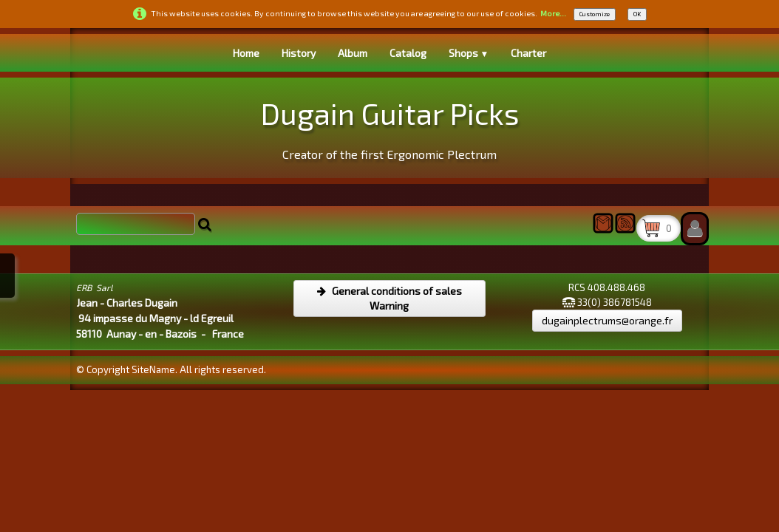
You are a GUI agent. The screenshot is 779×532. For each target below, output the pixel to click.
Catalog (408, 53)
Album (353, 53)
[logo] (390, 126)
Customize (595, 14)
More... (553, 13)
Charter (528, 53)
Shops (469, 53)
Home (246, 53)
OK (637, 14)
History (299, 53)
